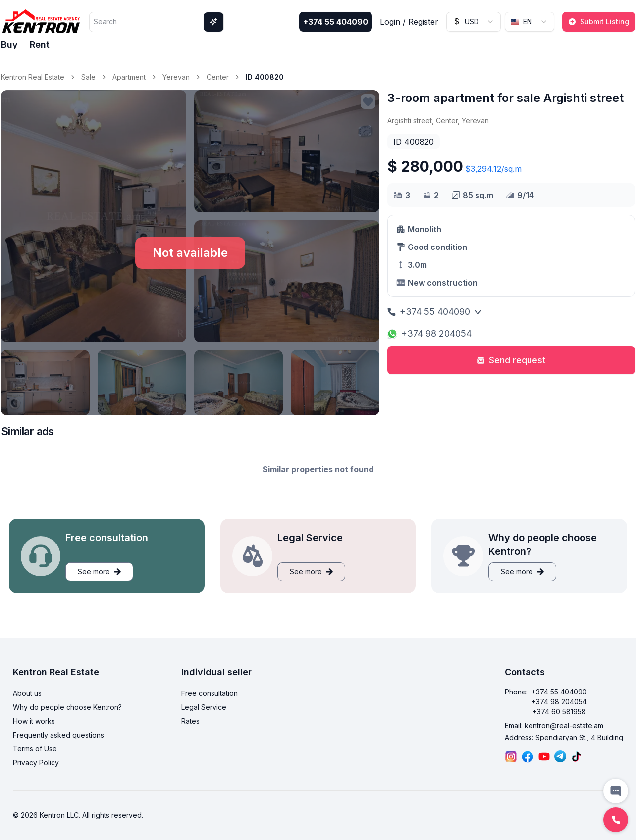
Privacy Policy (36, 763)
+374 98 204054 (429, 333)
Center (218, 77)
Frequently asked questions (58, 735)
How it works (34, 721)
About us (27, 693)
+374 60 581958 (559, 712)
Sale (88, 77)
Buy (9, 44)
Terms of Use (35, 749)
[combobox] (474, 22)
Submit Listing (599, 22)
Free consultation (210, 693)
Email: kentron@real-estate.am (554, 725)
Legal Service (204, 707)
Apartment (129, 77)
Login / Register (409, 22)
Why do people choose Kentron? (67, 707)
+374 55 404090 (336, 22)
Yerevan (176, 77)
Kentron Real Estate (33, 77)
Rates (190, 721)
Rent (40, 44)
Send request (511, 360)
